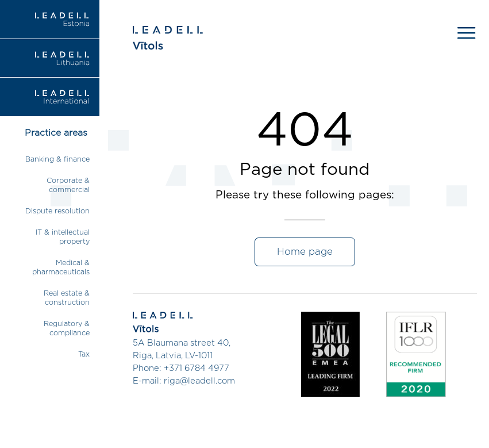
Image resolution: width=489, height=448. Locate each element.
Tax (84, 355)
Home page (305, 252)
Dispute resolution (57, 211)
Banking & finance (57, 160)
